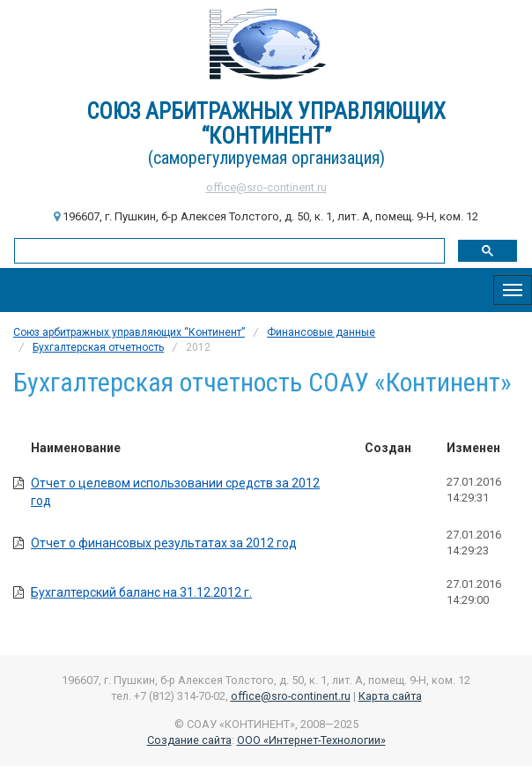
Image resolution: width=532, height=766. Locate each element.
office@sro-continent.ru (266, 187)
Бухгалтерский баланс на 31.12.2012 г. (141, 592)
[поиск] (228, 250)
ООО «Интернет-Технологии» (311, 740)
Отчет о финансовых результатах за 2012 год (164, 543)
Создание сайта (189, 740)
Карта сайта (390, 696)
